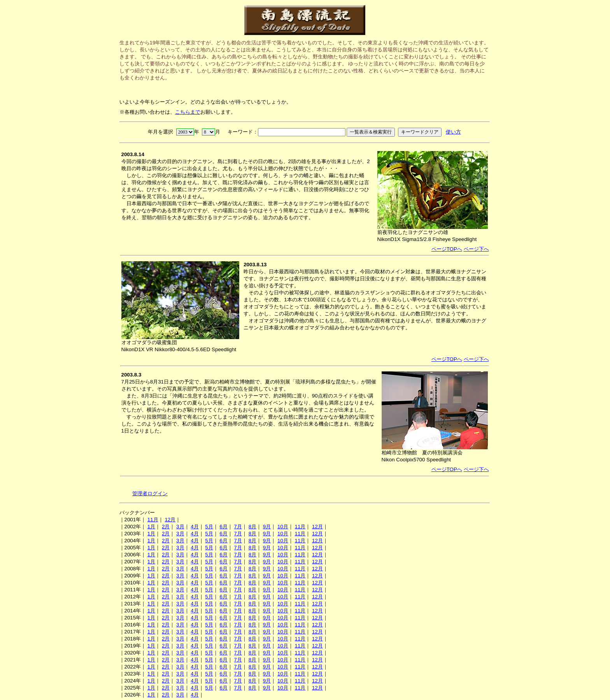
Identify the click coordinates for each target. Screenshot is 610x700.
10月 (283, 527)
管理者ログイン (150, 493)
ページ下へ (476, 249)
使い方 (453, 132)
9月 (267, 527)
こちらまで (188, 112)
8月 (252, 527)
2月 (166, 527)
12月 (170, 520)
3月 (180, 527)
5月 (209, 527)
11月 (153, 520)
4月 (195, 527)
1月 (151, 527)
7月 (238, 527)
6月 (223, 527)
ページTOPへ (447, 249)
